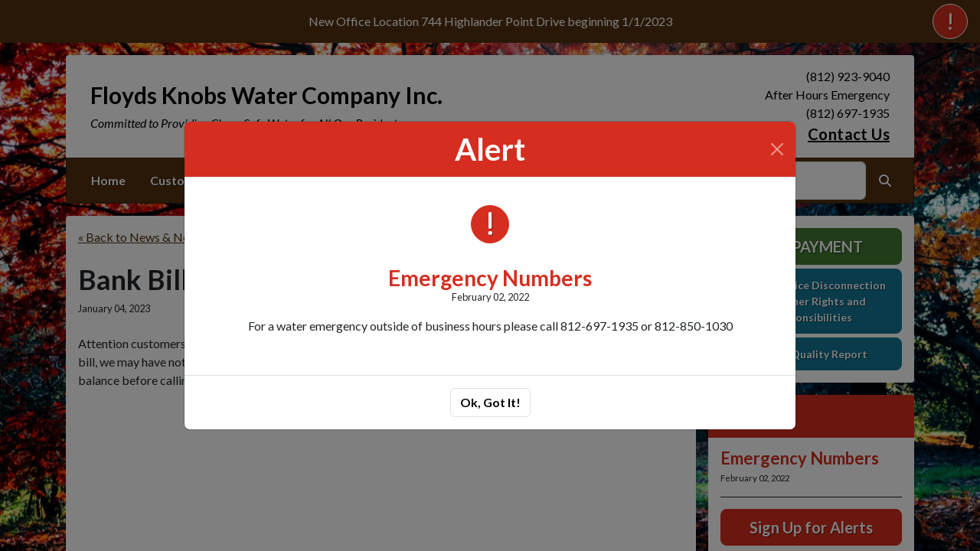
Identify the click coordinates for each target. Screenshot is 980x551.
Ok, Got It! (490, 402)
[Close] (777, 149)
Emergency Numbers (490, 278)
